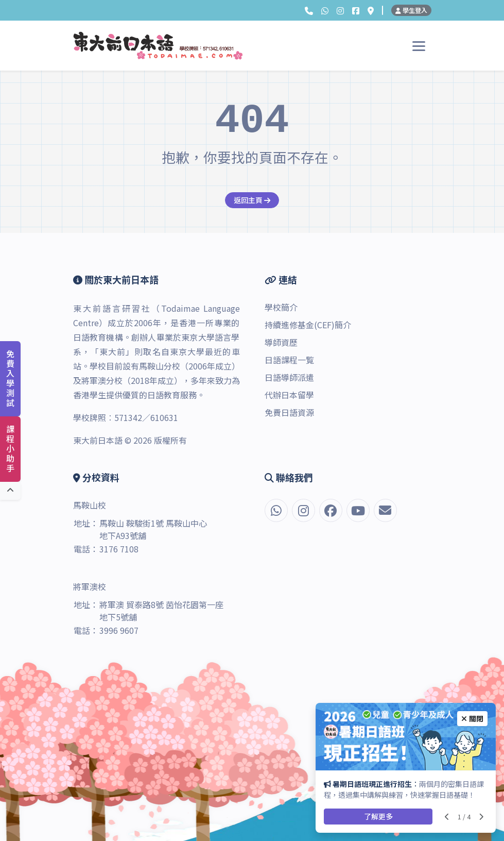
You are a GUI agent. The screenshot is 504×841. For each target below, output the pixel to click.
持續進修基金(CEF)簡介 (308, 325)
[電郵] (385, 510)
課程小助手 (10, 449)
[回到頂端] (10, 491)
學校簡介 (281, 307)
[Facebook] (356, 10)
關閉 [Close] (472, 718)
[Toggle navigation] (419, 46)
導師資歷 (281, 342)
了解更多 (378, 816)
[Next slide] (481, 817)
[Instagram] (340, 10)
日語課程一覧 (289, 360)
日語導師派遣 (289, 377)
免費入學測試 (10, 379)
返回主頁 (252, 200)
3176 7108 (119, 549)
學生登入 (411, 10)
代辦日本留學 (289, 395)
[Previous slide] (447, 817)
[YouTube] (358, 510)
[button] (309, 10)
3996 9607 (119, 630)
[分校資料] (371, 10)
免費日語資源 (289, 412)
